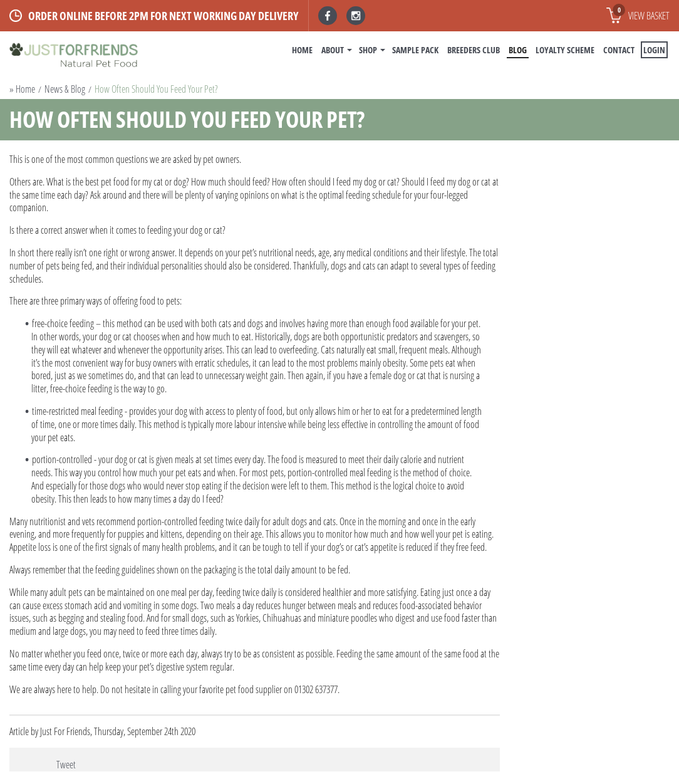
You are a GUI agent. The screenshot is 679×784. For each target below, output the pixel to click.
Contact (619, 50)
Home (302, 50)
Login (654, 50)
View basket (641, 13)
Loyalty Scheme (565, 50)
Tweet (66, 765)
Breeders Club (474, 50)
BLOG (518, 50)
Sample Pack (415, 50)
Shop (368, 50)
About (333, 50)
